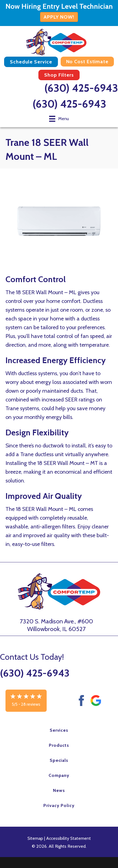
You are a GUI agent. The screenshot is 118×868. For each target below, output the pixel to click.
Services (59, 730)
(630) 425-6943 (81, 88)
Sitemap (35, 838)
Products (59, 745)
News (59, 790)
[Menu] (59, 119)
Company (59, 775)
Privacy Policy (59, 805)
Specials (59, 760)
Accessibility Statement (68, 838)
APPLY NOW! (59, 17)
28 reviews (31, 704)
